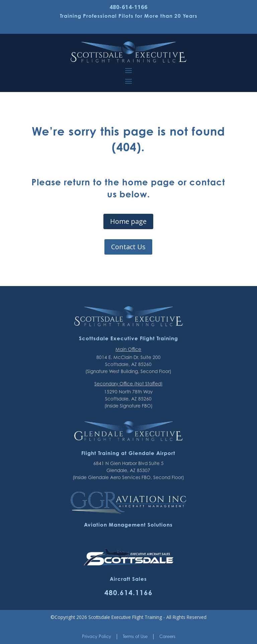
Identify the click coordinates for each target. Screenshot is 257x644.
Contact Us (128, 247)
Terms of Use (135, 636)
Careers (167, 636)
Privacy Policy (97, 636)
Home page (128, 221)
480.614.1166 (128, 592)
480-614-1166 (128, 7)
